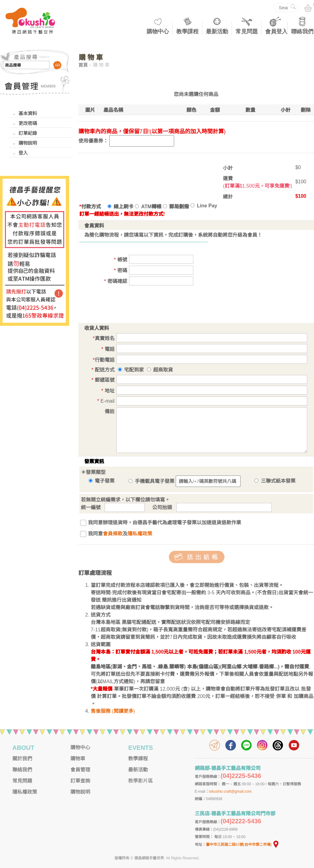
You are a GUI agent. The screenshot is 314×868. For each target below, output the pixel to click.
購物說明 (28, 143)
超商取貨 (163, 370)
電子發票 (102, 481)
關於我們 (22, 759)
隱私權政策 (140, 534)
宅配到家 (134, 370)
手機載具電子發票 (151, 481)
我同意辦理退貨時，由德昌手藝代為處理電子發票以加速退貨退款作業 (165, 523)
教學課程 (187, 31)
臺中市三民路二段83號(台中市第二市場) (243, 845)
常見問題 (247, 31)
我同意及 (120, 534)
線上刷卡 (120, 207)
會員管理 (80, 770)
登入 (23, 153)
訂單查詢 (80, 781)
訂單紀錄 (28, 133)
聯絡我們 (302, 31)
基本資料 (28, 113)
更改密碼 (28, 123)
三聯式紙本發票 (275, 481)
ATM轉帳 (148, 207)
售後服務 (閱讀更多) (113, 711)
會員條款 (113, 534)
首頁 (83, 65)
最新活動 (217, 31)
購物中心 (158, 31)
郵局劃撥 (176, 207)
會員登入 (276, 31)
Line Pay (204, 206)
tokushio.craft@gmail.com (230, 791)
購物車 (78, 759)
